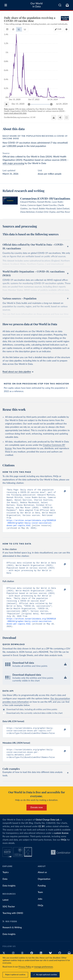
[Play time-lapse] (7, 104)
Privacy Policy (25, 967)
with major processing (13, 163)
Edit (59, 29)
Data (5, 893)
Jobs (40, 913)
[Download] (54, 117)
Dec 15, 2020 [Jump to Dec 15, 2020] (18, 104)
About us (42, 886)
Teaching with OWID (13, 927)
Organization (44, 893)
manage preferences (44, 967)
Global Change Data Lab (47, 834)
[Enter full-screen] (66, 117)
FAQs (64, 854)
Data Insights (9, 900)
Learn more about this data (15, 113)
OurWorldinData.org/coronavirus (17, 117)
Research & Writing (12, 942)
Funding (42, 900)
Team (40, 906)
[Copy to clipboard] (61, 491)
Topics (6, 886)
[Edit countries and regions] (58, 29)
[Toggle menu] (6, 5)
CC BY (33, 117)
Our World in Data (36, 5)
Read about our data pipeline (18, 372)
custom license (61, 847)
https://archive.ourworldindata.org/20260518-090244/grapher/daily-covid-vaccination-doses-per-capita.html (31, 528)
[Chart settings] (66, 29)
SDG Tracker (9, 921)
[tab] (7, 29)
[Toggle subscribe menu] (67, 5)
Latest (5, 914)
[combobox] (60, 5)
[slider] (29, 104)
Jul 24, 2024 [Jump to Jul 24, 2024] (62, 104)
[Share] (60, 117)
